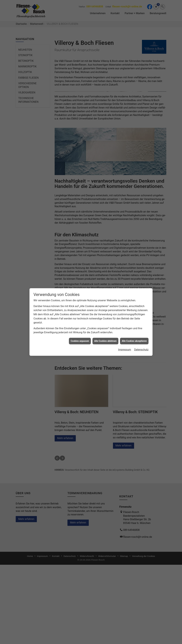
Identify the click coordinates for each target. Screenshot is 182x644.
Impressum (125, 345)
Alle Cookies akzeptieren (134, 337)
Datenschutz (141, 345)
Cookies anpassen (80, 337)
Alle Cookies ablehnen (105, 337)
